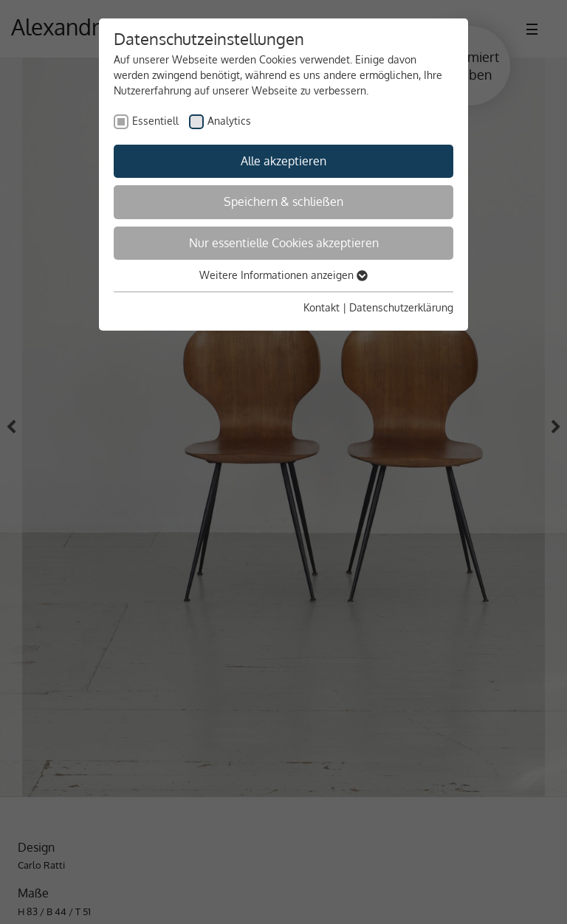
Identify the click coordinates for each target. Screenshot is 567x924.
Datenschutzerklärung (401, 307)
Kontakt (322, 307)
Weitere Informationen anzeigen (283, 275)
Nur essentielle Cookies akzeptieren (284, 243)
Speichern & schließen (283, 201)
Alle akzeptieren (283, 161)
